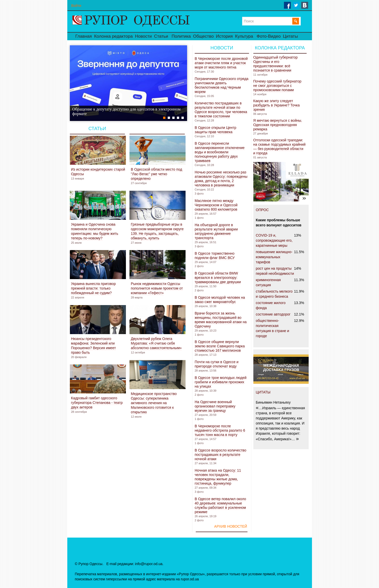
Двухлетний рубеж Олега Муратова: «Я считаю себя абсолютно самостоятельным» (156, 343)
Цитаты (290, 36)
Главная (84, 36)
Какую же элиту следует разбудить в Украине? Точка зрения (277, 105)
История (224, 36)
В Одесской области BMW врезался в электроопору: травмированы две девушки (218, 278)
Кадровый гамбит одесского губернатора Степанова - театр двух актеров (97, 403)
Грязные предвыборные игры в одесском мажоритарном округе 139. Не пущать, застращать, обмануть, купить (157, 231)
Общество (204, 36)
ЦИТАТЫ (263, 392)
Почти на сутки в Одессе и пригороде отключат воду (217, 364)
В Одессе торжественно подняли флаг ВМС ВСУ (215, 256)
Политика (181, 36)
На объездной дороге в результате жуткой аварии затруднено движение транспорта (216, 231)
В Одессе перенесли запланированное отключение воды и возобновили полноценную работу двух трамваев (220, 152)
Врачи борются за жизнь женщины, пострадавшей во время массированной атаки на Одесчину (221, 320)
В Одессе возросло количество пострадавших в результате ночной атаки (221, 455)
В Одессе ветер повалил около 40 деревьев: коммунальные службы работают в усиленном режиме (220, 505)
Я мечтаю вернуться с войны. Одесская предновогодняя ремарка (278, 125)
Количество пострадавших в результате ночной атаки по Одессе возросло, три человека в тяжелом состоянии (221, 110)
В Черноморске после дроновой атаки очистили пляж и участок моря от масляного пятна (221, 63)
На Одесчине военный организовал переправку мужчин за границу (215, 406)
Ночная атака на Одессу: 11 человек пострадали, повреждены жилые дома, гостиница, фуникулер (218, 477)
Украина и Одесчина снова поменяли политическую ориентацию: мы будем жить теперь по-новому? (95, 231)
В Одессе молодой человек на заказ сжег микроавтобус (220, 300)
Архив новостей (231, 526)
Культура (244, 36)
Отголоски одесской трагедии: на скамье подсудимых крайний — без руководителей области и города (279, 147)
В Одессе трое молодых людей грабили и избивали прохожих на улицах (221, 382)
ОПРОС (262, 210)
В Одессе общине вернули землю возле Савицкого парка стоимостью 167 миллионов (220, 346)
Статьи (161, 36)
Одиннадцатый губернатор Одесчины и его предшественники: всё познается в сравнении (276, 64)
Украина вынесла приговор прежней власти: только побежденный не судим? (94, 288)
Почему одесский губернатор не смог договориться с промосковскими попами (277, 86)
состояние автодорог (273, 314)
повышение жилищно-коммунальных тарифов (274, 257)
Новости (143, 36)
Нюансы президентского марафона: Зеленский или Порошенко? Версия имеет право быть (94, 346)
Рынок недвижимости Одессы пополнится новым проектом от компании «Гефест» (157, 288)
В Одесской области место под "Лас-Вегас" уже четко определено (156, 174)
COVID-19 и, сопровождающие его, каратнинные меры (274, 240)
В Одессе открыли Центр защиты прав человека (215, 130)
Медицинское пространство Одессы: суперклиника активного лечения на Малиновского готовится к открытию (154, 403)
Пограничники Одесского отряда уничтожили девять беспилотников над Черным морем (222, 85)
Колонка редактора (113, 36)
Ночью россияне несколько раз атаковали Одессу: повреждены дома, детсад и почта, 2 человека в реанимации (221, 179)
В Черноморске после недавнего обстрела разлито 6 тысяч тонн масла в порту (220, 430)
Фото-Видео (269, 36)
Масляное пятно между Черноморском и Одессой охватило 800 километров (216, 205)
